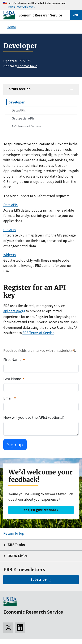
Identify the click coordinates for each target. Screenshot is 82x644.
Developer (17, 102)
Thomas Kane (27, 66)
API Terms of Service (26, 126)
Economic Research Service (40, 15)
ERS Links (16, 545)
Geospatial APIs (23, 118)
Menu (76, 15)
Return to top (14, 533)
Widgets (10, 255)
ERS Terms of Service (38, 333)
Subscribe (38, 579)
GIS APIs (10, 230)
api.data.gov (12, 311)
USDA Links (17, 556)
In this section (19, 89)
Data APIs (19, 110)
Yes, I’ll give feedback (41, 510)
